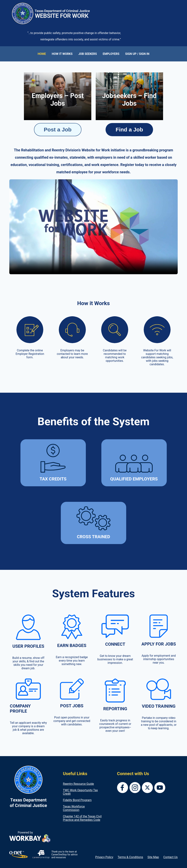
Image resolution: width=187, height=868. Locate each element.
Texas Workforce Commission (74, 808)
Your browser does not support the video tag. (93, 227)
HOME (42, 54)
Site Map (153, 857)
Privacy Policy (104, 857)
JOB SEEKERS (88, 54)
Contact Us (170, 857)
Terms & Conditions (130, 857)
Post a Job (58, 130)
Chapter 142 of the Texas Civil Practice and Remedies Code (82, 818)
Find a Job (129, 130)
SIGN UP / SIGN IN (137, 54)
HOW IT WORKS (62, 54)
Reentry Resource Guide (79, 784)
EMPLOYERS (111, 54)
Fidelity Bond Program (77, 800)
